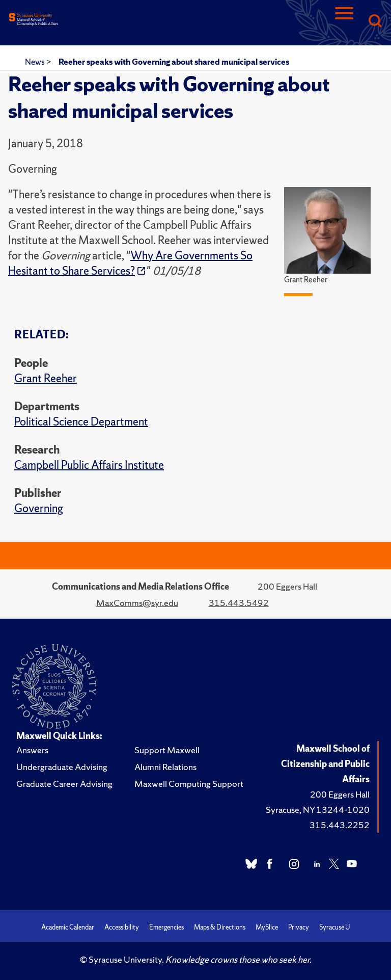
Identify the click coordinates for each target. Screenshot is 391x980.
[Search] (375, 22)
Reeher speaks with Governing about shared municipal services (174, 62)
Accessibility (122, 927)
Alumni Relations (165, 767)
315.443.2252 (340, 825)
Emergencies (166, 927)
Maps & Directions (220, 927)
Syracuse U (334, 927)
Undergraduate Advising (62, 767)
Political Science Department (81, 422)
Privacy (299, 927)
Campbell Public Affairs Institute (89, 465)
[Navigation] (344, 22)
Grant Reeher (46, 378)
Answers (32, 750)
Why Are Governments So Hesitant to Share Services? (130, 263)
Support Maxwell (167, 750)
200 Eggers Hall (340, 794)
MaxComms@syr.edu (137, 603)
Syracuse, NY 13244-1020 (318, 810)
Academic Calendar (68, 927)
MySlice (267, 927)
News (36, 62)
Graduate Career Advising (64, 784)
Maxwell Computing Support (189, 784)
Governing (39, 508)
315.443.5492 (239, 603)
